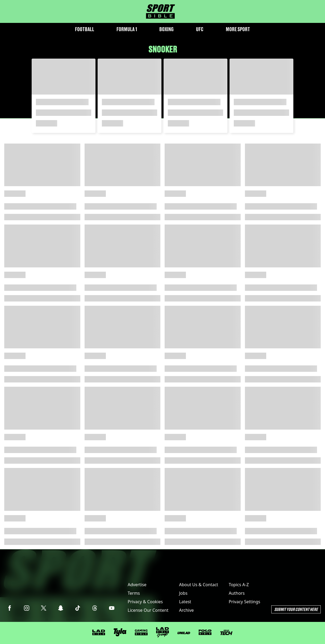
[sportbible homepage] (161, 11)
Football (85, 29)
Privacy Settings (244, 602)
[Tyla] (120, 632)
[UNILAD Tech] (226, 632)
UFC (200, 29)
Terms (134, 593)
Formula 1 (127, 29)
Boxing (166, 29)
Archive (186, 610)
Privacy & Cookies (145, 602)
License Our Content (148, 610)
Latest (185, 602)
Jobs (183, 593)
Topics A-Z (239, 585)
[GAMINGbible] (141, 632)
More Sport (238, 29)
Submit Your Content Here (296, 609)
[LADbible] (99, 633)
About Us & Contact (199, 585)
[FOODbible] (205, 632)
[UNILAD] (184, 633)
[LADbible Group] (162, 633)
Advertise (137, 585)
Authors (237, 593)
